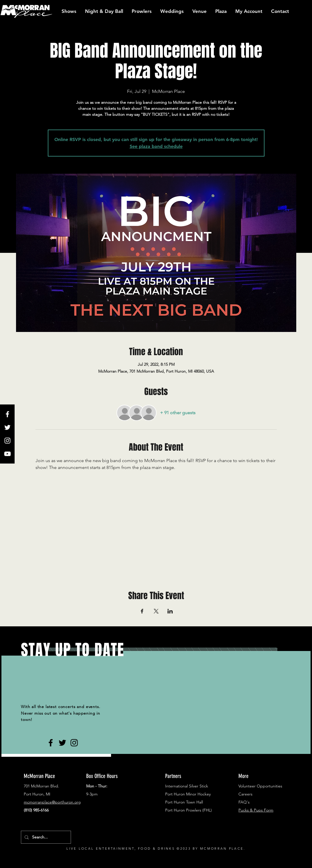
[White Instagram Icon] (7, 441)
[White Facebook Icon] (7, 414)
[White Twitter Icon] (7, 427)
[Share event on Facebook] (142, 611)
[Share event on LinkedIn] (170, 611)
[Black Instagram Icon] (74, 743)
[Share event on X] (156, 611)
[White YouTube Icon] (7, 454)
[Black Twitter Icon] (62, 743)
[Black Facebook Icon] (51, 743)
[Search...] (45, 837)
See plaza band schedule (156, 146)
